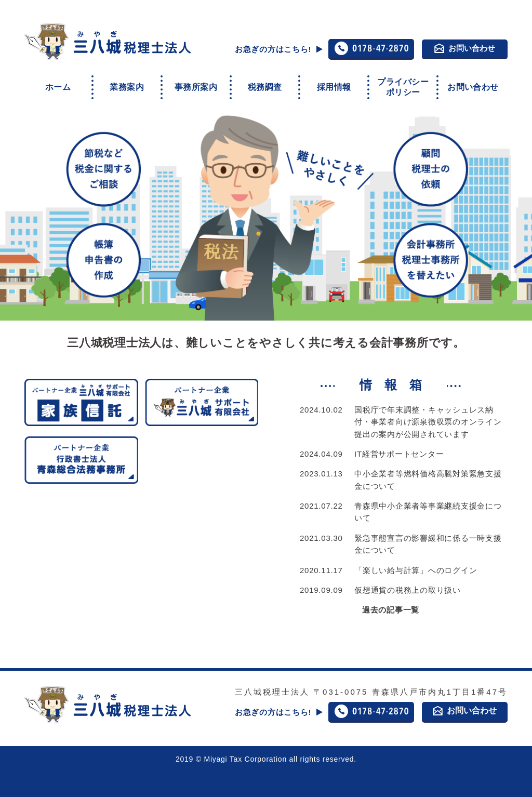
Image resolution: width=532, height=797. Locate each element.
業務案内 (127, 84)
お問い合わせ (465, 49)
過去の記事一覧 (391, 606)
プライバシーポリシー (403, 85)
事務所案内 (196, 84)
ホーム (58, 84)
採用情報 (334, 84)
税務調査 (265, 84)
